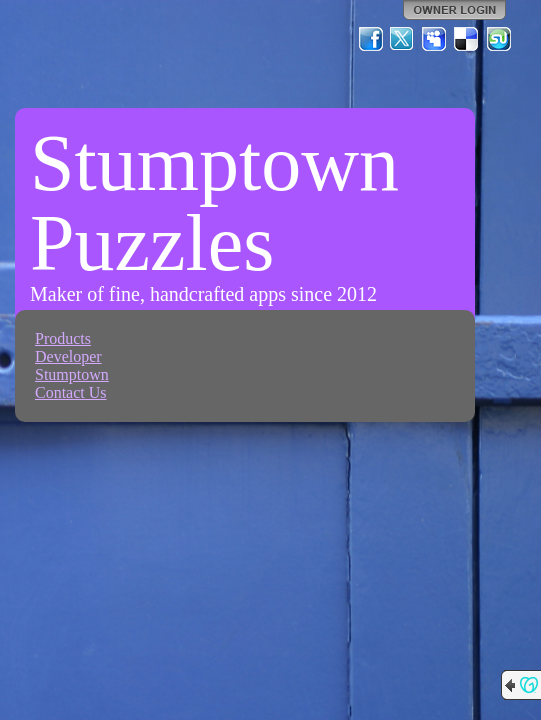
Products (63, 338)
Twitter (403, 39)
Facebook (371, 39)
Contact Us (71, 392)
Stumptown (72, 374)
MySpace (435, 39)
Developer (68, 356)
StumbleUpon (499, 39)
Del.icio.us (467, 39)
